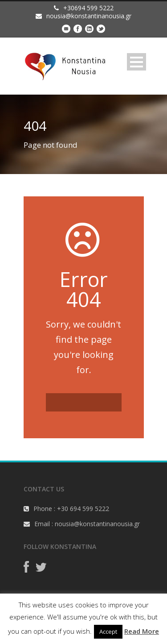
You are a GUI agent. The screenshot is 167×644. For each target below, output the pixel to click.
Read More (142, 631)
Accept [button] (108, 632)
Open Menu (136, 62)
